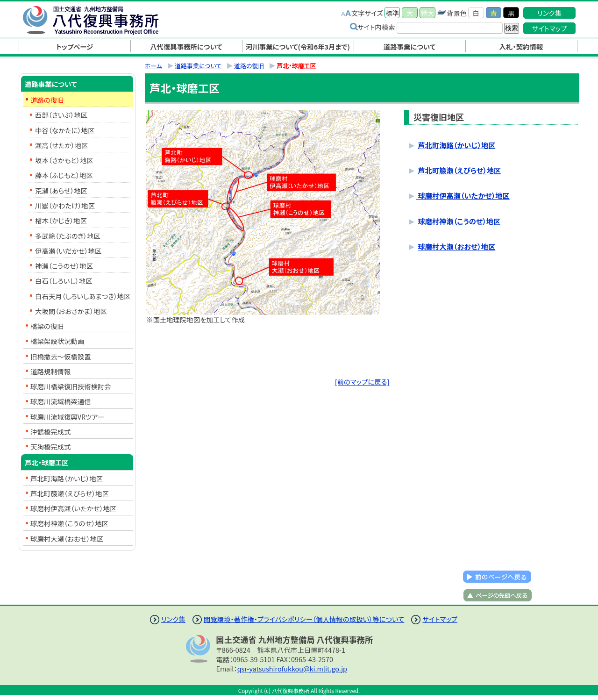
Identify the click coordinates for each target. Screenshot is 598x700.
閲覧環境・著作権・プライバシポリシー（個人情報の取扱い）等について (304, 619)
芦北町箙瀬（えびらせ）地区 (459, 170)
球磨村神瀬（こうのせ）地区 (459, 221)
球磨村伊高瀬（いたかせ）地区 (463, 195)
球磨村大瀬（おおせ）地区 (456, 246)
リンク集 (549, 13)
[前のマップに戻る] (362, 382)
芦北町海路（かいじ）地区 (456, 145)
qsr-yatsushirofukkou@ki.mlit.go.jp (292, 668)
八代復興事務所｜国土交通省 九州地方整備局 (100, 20)
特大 (428, 13)
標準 (392, 13)
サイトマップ (550, 28)
